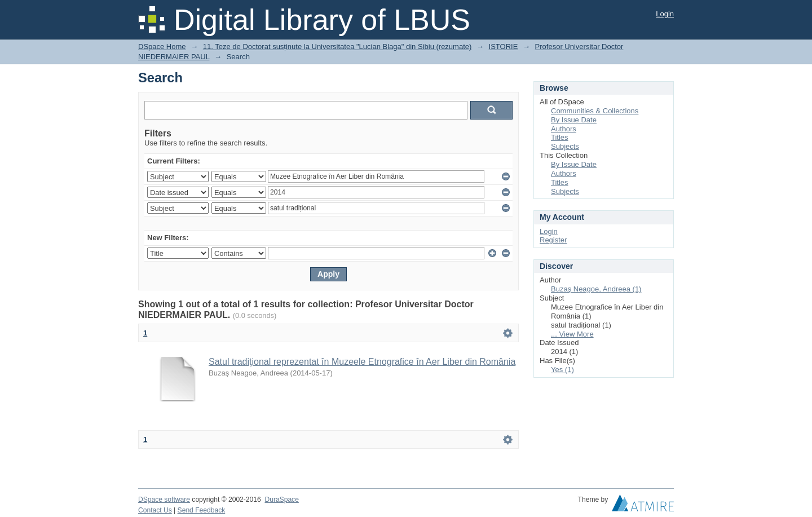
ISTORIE (504, 47)
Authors (564, 129)
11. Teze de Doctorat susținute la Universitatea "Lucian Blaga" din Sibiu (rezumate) (337, 47)
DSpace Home (162, 47)
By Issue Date (574, 120)
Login (665, 14)
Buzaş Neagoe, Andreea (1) (596, 289)
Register (553, 240)
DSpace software (164, 500)
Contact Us (155, 510)
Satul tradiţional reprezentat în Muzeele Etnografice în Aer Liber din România (362, 362)
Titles (560, 137)
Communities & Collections (595, 111)
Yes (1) (562, 370)
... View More (572, 334)
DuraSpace (281, 500)
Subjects (565, 146)
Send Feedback (202, 510)
